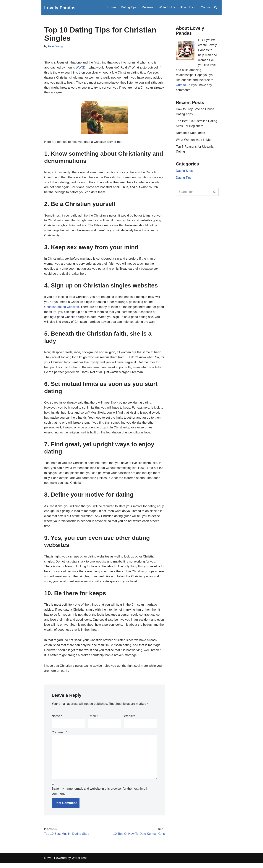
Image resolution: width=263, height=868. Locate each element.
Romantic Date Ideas (191, 134)
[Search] (216, 7)
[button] (195, 7)
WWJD (81, 68)
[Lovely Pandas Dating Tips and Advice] (60, 8)
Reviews (147, 8)
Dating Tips (128, 8)
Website (130, 720)
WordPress (79, 863)
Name (57, 720)
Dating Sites (184, 172)
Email (93, 720)
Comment (60, 737)
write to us (183, 86)
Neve (48, 863)
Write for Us (167, 8)
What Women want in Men (194, 141)
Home (111, 8)
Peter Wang (55, 47)
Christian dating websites (62, 309)
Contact (206, 8)
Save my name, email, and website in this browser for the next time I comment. (99, 796)
